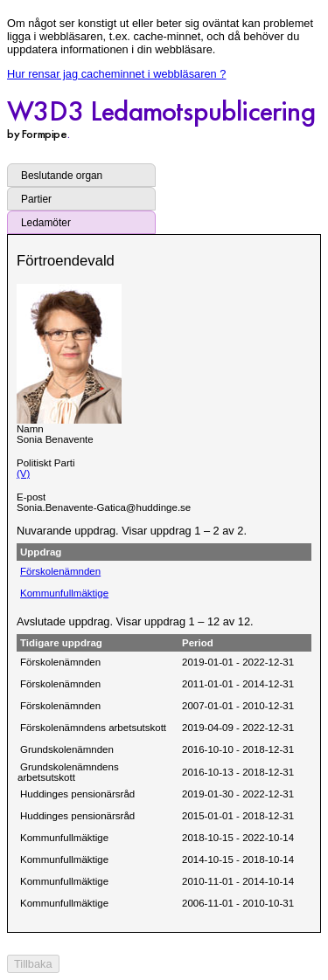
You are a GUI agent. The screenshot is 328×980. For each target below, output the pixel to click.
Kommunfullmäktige (64, 593)
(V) (23, 473)
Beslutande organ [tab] (62, 176)
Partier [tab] (36, 199)
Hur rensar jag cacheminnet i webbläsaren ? (116, 74)
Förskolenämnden (60, 571)
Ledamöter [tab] (46, 223)
